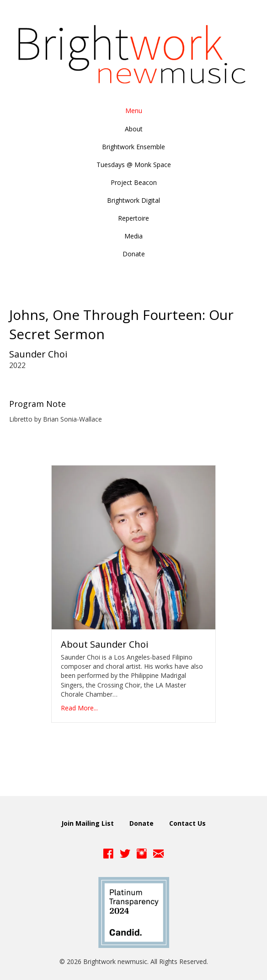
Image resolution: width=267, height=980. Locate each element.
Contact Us (187, 823)
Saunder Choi (38, 354)
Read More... (79, 708)
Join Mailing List (88, 823)
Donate (142, 823)
